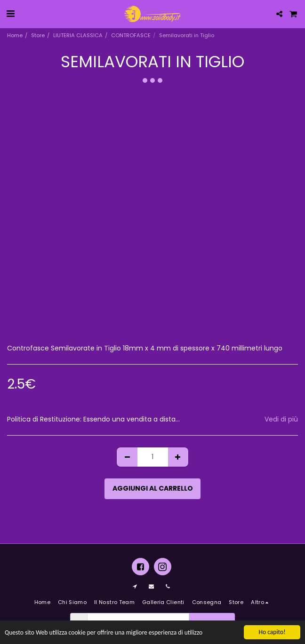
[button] (10, 14)
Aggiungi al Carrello (153, 488)
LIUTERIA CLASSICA (78, 35)
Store (38, 35)
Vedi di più (281, 420)
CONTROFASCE (131, 35)
